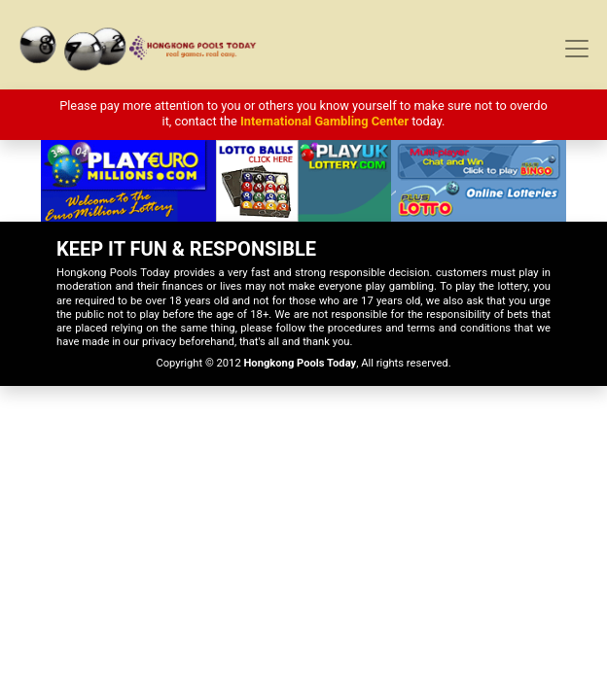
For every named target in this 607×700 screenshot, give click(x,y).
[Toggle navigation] (577, 49)
